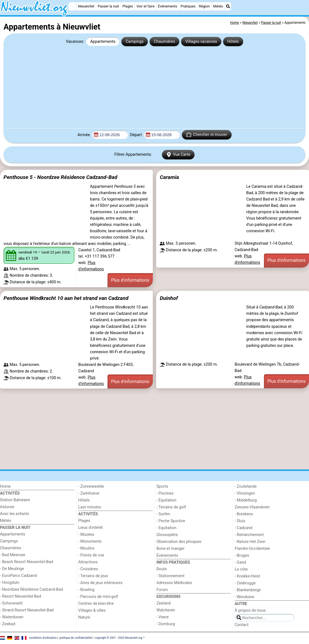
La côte (241, 569)
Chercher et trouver (207, 135)
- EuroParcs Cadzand (18, 576)
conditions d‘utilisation (43, 638)
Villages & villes (92, 610)
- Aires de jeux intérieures (100, 583)
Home (5, 486)
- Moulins (86, 548)
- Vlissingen (245, 493)
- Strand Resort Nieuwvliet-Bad (27, 610)
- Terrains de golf (171, 507)
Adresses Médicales (174, 583)
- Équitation (166, 500)
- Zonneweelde (91, 486)
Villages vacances (201, 42)
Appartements (103, 42)
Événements (167, 6)
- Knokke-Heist (247, 576)
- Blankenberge (248, 590)
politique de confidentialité (76, 638)
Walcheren (166, 610)
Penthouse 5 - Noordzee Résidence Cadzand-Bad (61, 177)
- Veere (163, 617)
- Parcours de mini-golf (98, 597)
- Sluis (240, 521)
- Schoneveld (11, 603)
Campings (135, 42)
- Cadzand (243, 528)
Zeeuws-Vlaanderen (252, 507)
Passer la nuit (108, 6)
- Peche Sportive (171, 521)
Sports (162, 486)
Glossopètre (167, 535)
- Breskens (244, 514)
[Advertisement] (154, 87)
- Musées (86, 535)
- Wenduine (244, 597)
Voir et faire (146, 6)
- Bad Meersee (13, 555)
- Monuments (90, 541)
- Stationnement (170, 576)
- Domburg (166, 624)
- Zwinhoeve (89, 493)
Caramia (169, 177)
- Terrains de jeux (93, 576)
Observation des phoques (179, 542)
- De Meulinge (12, 569)
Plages (128, 6)
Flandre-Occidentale (252, 549)
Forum (162, 590)
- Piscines (165, 493)
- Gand (240, 562)
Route (162, 569)
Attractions (88, 562)
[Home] (72, 6)
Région (204, 6)
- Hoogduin (10, 583)
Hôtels (233, 42)
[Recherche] (228, 6)
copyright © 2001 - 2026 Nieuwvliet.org (118, 638)
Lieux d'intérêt (91, 528)
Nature (84, 617)
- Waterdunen (12, 617)
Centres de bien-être (96, 604)
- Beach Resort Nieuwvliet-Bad (27, 562)
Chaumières (165, 42)
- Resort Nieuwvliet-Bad (21, 596)
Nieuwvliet (86, 6)
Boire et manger (171, 549)
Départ (136, 135)
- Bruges (242, 555)
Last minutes (90, 507)
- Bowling (86, 590)
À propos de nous (250, 610)
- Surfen (163, 514)
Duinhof (169, 298)
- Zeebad (8, 624)
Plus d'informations (130, 280)
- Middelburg (246, 500)
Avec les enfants (15, 514)
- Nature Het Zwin (250, 542)
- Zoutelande (246, 486)
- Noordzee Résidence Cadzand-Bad (32, 589)
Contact (242, 625)
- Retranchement (249, 535)
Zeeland (163, 603)
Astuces (7, 507)
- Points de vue (91, 555)
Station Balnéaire (15, 500)
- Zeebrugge (245, 583)
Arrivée (84, 135)
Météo (218, 6)
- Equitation (166, 528)
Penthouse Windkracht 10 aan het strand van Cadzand (66, 298)
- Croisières (88, 569)
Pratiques (188, 6)
